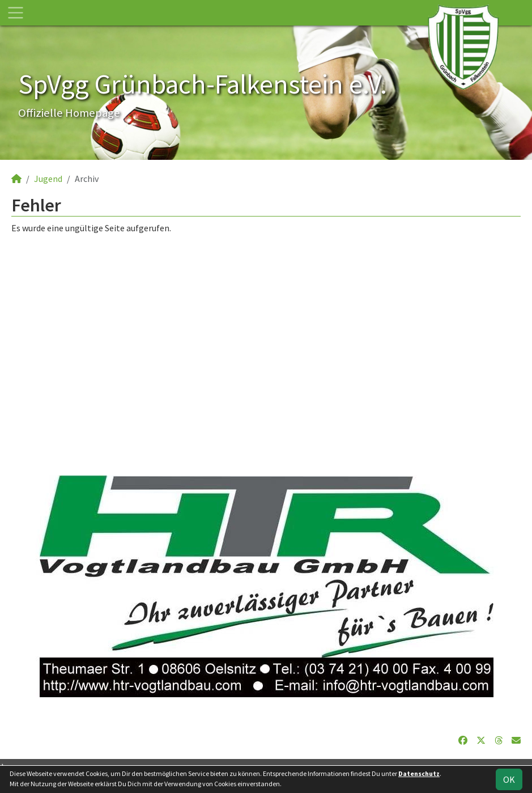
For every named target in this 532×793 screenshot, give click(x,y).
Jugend (48, 179)
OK (509, 779)
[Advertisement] (266, 341)
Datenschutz (419, 773)
